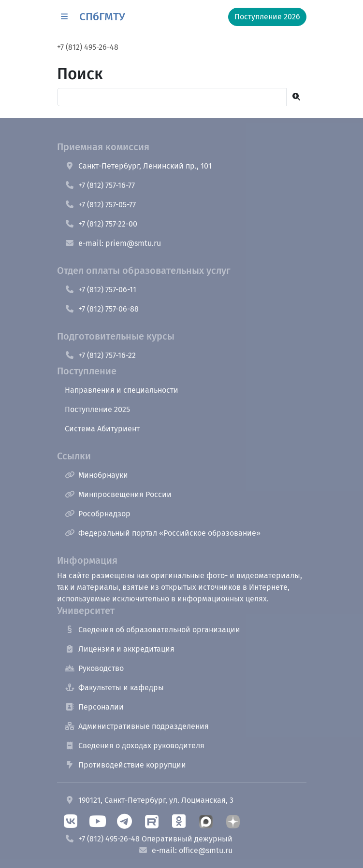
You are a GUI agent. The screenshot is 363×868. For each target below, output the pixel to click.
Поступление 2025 (97, 409)
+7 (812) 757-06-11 (101, 290)
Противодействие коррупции (125, 765)
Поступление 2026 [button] (267, 17)
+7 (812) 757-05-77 (100, 205)
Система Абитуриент (102, 429)
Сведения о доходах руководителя (135, 746)
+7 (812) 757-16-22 (100, 355)
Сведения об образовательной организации (152, 630)
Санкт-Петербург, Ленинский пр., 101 (138, 166)
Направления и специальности (122, 390)
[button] (64, 17)
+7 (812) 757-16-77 (100, 185)
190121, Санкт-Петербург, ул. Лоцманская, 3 (149, 800)
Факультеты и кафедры (114, 688)
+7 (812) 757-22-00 (101, 224)
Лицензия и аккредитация (120, 649)
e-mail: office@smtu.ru (185, 850)
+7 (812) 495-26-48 (88, 47)
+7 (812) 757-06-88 (102, 309)
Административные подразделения (137, 726)
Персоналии (94, 707)
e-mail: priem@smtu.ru (113, 243)
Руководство (94, 668)
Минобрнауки (96, 475)
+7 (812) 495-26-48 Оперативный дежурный (149, 839)
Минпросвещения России (118, 494)
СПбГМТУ (102, 17)
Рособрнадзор (98, 514)
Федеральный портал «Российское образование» (163, 533)
